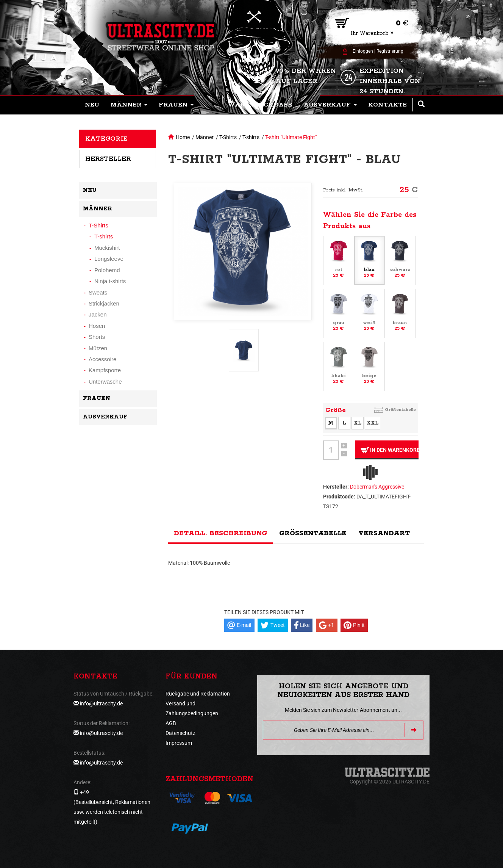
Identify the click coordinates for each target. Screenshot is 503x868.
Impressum (179, 743)
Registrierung (390, 51)
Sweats (98, 292)
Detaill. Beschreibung (220, 533)
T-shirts (251, 137)
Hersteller (108, 159)
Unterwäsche (105, 382)
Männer (205, 137)
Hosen (97, 326)
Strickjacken (104, 303)
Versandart (384, 533)
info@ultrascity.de (101, 703)
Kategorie (106, 139)
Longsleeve (109, 259)
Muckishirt (107, 248)
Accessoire (102, 359)
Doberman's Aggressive (377, 487)
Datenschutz (180, 733)
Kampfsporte (105, 370)
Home (183, 137)
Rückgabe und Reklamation (198, 694)
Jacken (98, 314)
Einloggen (363, 51)
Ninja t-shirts (110, 281)
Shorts (97, 337)
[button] (129, 105)
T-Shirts (228, 137)
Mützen (98, 348)
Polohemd (107, 270)
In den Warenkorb (390, 450)
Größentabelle (400, 410)
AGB (171, 723)
